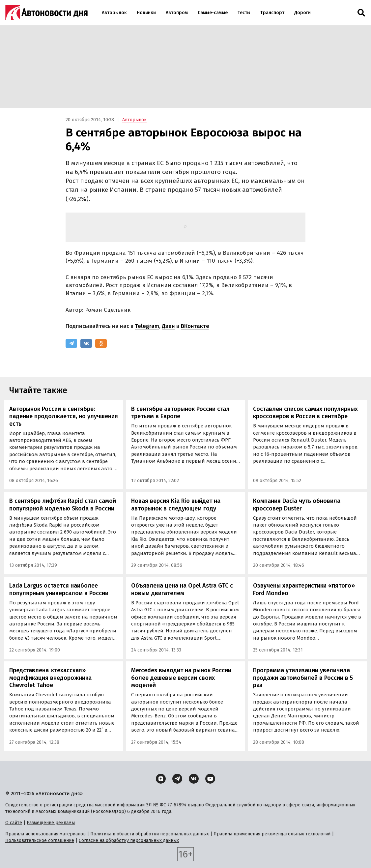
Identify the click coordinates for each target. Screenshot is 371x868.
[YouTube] (210, 779)
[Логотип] (46, 13)
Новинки (146, 13)
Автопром (177, 13)
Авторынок (114, 13)
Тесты (244, 13)
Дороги (302, 13)
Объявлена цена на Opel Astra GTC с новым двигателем (182, 589)
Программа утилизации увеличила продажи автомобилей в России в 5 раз (303, 678)
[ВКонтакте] (86, 343)
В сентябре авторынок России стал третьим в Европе (180, 413)
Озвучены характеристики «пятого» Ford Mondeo (304, 589)
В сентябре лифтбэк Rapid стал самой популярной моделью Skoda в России (63, 505)
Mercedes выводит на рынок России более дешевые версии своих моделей (181, 678)
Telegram (147, 326)
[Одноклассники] (101, 343)
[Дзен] (161, 779)
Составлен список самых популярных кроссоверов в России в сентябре (305, 413)
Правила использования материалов (45, 834)
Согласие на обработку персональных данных (129, 840)
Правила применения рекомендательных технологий (272, 834)
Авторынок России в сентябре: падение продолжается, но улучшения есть (64, 416)
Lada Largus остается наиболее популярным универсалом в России (59, 589)
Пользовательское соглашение (40, 840)
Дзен (168, 326)
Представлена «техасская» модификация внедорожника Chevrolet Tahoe (50, 678)
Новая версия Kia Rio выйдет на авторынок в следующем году (176, 505)
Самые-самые (213, 13)
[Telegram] (71, 343)
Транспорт (272, 13)
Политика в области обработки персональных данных (150, 834)
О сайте (14, 823)
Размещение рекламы (51, 823)
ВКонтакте (195, 326)
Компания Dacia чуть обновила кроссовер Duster (297, 505)
